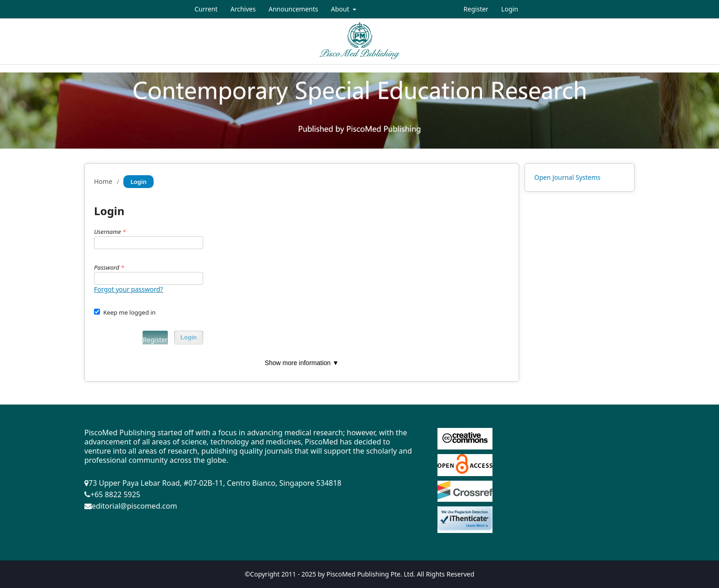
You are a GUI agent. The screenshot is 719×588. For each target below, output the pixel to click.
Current (206, 9)
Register (476, 9)
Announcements (293, 9)
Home (103, 181)
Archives (243, 9)
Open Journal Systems (567, 177)
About (341, 9)
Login (510, 9)
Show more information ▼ (302, 363)
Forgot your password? (128, 289)
